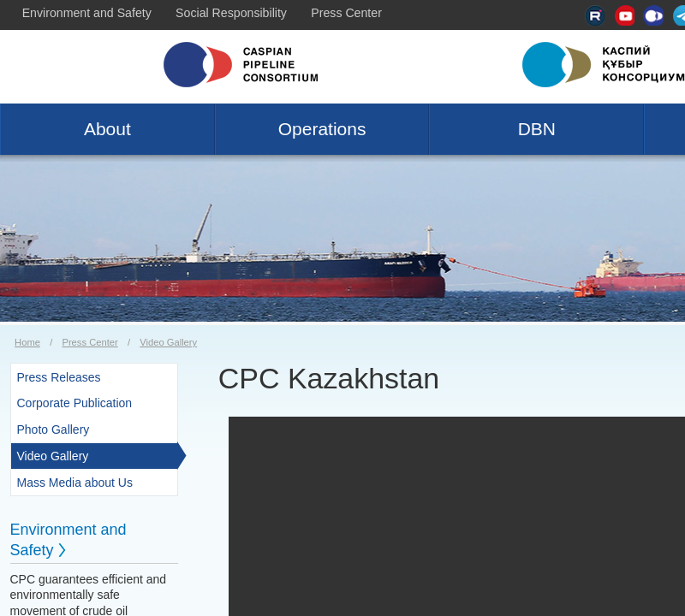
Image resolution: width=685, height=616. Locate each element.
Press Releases (59, 377)
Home (27, 342)
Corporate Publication (75, 403)
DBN (537, 129)
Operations (322, 129)
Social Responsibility (231, 13)
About (107, 129)
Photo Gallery (54, 429)
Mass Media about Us (75, 483)
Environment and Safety (87, 13)
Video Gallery (168, 342)
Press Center (346, 13)
